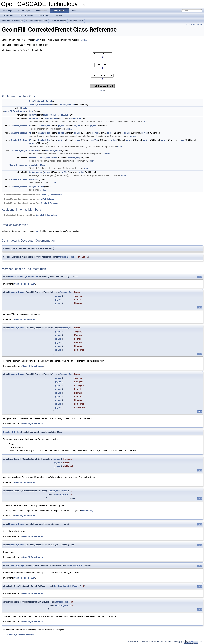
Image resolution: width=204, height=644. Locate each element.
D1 (30, 133)
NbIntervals (34, 151)
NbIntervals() (87, 511)
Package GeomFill (76, 21)
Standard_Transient (49, 203)
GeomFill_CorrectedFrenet (40, 101)
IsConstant (33, 179)
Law (37, 40)
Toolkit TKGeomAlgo (58, 21)
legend (102, 90)
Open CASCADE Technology (12, 21)
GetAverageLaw (35, 172)
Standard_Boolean (67, 105)
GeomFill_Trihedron (18, 165)
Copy (31, 111)
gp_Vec (61, 126)
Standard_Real (51, 118)
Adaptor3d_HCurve (60, 115)
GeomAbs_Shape (53, 151)
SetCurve (33, 115)
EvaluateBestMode (37, 165)
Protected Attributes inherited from (30, 215)
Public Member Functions (195, 24)
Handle (24, 108)
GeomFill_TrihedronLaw (15, 111)
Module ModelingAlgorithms (37, 21)
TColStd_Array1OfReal (48, 158)
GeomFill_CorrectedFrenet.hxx (21, 635)
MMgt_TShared (47, 199)
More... (84, 40)
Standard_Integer (19, 151)
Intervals (32, 158)
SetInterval (33, 118)
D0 (30, 126)
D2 (30, 140)
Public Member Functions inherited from (32, 195)
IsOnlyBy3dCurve (36, 187)
